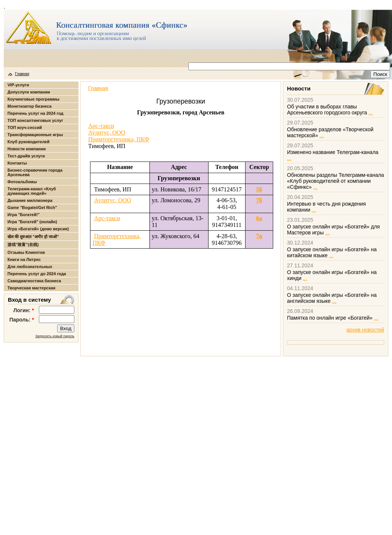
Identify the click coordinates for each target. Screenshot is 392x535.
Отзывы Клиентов (26, 252)
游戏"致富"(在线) (23, 245)
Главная (22, 74)
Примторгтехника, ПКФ (119, 139)
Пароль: (22, 320)
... (371, 113)
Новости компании (27, 149)
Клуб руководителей (28, 142)
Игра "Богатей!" (24, 215)
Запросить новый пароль (55, 336)
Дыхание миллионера (30, 200)
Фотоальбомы (22, 182)
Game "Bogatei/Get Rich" (32, 207)
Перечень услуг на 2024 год (35, 113)
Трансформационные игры (35, 135)
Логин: (24, 310)
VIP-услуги (18, 85)
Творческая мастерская (31, 288)
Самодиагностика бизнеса (34, 281)
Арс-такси (101, 126)
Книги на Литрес (24, 259)
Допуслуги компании (29, 92)
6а (259, 218)
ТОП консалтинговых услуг (35, 120)
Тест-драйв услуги (26, 156)
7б (259, 200)
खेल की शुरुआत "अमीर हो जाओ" (33, 237)
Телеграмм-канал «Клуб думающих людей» (32, 191)
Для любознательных (30, 267)
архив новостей (365, 330)
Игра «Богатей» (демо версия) (38, 229)
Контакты (17, 163)
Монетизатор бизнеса (30, 106)
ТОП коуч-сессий (25, 127)
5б (259, 189)
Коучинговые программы (33, 99)
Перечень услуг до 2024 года (37, 274)
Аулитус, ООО (107, 133)
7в (259, 236)
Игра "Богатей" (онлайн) (32, 222)
